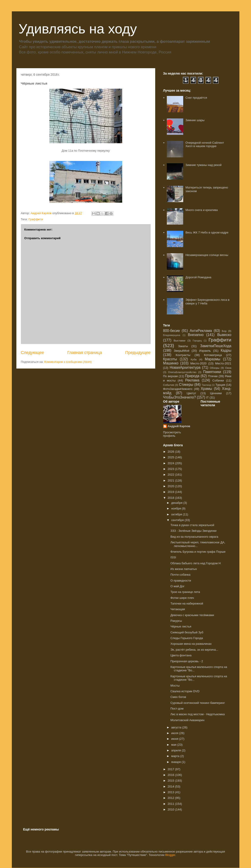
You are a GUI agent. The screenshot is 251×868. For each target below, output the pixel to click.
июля (175, 733)
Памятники (212, 372)
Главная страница (85, 353)
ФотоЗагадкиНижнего (178, 389)
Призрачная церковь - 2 (187, 661)
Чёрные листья (181, 626)
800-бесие (172, 331)
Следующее (33, 353)
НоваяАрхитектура (185, 368)
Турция (220, 385)
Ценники (216, 393)
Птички (213, 376)
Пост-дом (177, 709)
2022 (171, 475)
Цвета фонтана (181, 655)
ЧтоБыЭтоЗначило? (180, 397)
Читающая (178, 609)
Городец (197, 341)
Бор (224, 331)
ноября (176, 508)
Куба (194, 359)
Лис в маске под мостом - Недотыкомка (198, 714)
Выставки (180, 340)
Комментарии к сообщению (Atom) (68, 362)
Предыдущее (138, 353)
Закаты (183, 346)
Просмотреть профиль (172, 434)
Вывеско (224, 335)
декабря (177, 503)
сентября (178, 520)
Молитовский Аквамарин (187, 720)
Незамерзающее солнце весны (207, 255)
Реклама (192, 380)
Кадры (226, 350)
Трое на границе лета (185, 592)
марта (176, 756)
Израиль (205, 351)
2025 (171, 457)
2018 (171, 498)
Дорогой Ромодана (198, 277)
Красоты (170, 359)
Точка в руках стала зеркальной (192, 525)
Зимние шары (195, 120)
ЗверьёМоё (182, 351)
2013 (171, 792)
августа (177, 727)
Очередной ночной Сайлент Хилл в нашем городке (205, 144)
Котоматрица (213, 355)
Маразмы (213, 359)
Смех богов (178, 697)
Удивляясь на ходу (78, 29)
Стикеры (186, 385)
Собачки (218, 380)
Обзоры (215, 368)
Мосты (175, 686)
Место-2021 (223, 363)
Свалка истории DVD (185, 691)
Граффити (36, 219)
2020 (171, 486)
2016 (171, 775)
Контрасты (183, 355)
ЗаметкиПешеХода (216, 346)
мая (174, 745)
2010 (171, 809)
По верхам (171, 376)
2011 (171, 804)
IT (208, 398)
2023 (171, 469)
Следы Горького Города (187, 638)
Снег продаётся (196, 98)
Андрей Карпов (179, 426)
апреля (176, 750)
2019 (171, 492)
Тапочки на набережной (187, 603)
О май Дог (177, 586)
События (169, 385)
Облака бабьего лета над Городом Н (196, 563)
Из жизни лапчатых (184, 569)
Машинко (171, 363)
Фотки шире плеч (182, 598)
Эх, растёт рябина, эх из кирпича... (194, 650)
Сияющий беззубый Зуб (187, 632)
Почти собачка (180, 575)
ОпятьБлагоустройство (182, 372)
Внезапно (196, 335)
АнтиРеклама (201, 331)
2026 (171, 452)
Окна (228, 368)
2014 (171, 786)
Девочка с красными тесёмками (192, 615)
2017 (171, 769)
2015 (171, 781)
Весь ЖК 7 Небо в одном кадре (207, 232)
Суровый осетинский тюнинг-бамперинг (198, 703)
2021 (171, 480)
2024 (171, 463)
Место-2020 (199, 363)
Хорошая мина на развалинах (191, 644)
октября (177, 514)
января (176, 762)
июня (175, 739)
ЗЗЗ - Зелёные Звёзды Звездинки (193, 531)
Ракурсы (176, 621)
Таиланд (206, 385)
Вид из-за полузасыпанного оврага (194, 537)
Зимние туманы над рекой (203, 165)
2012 (171, 798)
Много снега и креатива (202, 210)
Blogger (170, 855)
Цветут (191, 393)
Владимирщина (172, 335)
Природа (192, 376)
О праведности (181, 581)
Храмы (206, 389)
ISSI (173, 557)
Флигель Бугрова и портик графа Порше (198, 552)
